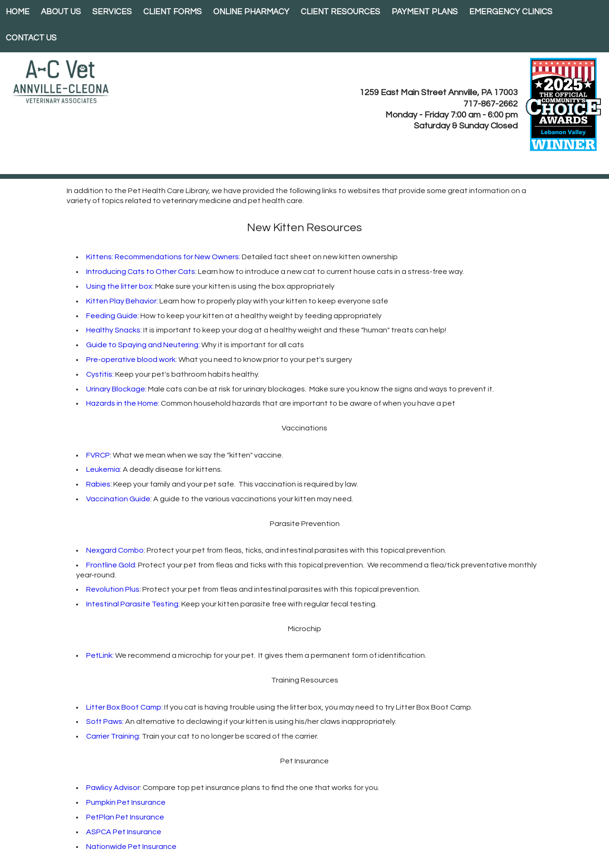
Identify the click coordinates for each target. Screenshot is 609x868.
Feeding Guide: (113, 316)
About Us (61, 12)
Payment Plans (425, 12)
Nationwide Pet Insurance (131, 847)
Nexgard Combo (115, 550)
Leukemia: (104, 469)
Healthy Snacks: (114, 330)
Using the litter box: (120, 286)
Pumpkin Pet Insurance (126, 802)
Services (112, 12)
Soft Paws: (105, 722)
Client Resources (340, 12)
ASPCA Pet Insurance (124, 832)
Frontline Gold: (111, 565)
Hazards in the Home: (123, 403)
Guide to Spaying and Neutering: (144, 345)
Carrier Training (113, 736)
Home (18, 12)
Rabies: (99, 484)
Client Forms (172, 12)
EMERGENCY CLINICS (511, 12)
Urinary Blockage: (116, 389)
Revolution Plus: (113, 589)
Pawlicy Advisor (113, 788)
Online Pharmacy (251, 12)
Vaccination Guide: (119, 499)
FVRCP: (99, 455)
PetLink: (100, 655)
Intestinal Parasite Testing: (133, 604)
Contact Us (31, 38)
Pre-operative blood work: (132, 360)
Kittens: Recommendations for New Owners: (163, 257)
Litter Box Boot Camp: (124, 707)
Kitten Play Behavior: (122, 301)
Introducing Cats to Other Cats (141, 272)
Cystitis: (100, 374)
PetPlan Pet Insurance (125, 817)
